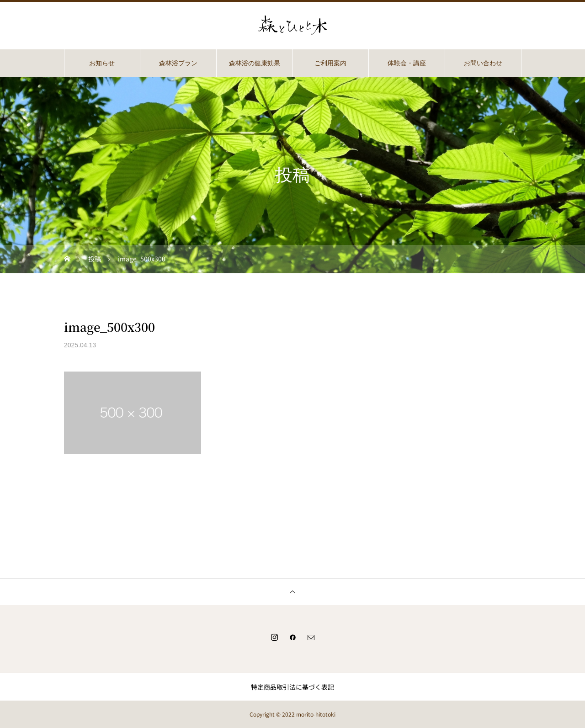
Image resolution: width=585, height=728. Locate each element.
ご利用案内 (330, 63)
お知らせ (102, 63)
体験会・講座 (407, 63)
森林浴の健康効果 (255, 63)
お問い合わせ (483, 63)
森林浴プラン (178, 63)
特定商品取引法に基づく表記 (292, 687)
